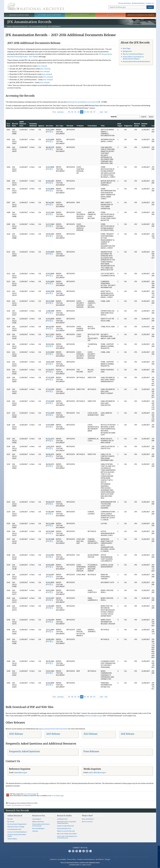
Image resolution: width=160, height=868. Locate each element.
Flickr (90, 851)
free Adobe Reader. (31, 794)
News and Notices (88, 819)
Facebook (70, 851)
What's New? (87, 816)
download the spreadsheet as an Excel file (83, 102)
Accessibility (62, 859)
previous (60, 112)
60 (72, 112)
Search (150, 7)
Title (103, 126)
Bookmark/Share (138, 3)
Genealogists (37, 819)
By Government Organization (17, 824)
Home (9, 26)
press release (42, 66)
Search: (114, 117)
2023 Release (53, 734)
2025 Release (16, 734)
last (106, 112)
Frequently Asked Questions (24, 751)
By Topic (10, 819)
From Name (92, 126)
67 (94, 112)
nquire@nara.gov (21, 772)
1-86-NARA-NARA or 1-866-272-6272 (80, 865)
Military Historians (38, 822)
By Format (11, 822)
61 (75, 112)
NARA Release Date (23, 124)
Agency (41, 126)
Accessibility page (58, 796)
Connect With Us (80, 848)
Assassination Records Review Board (136, 61)
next (101, 112)
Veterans (35, 831)
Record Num (15, 125)
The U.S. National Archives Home (36, 6)
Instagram (77, 851)
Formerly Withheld (33, 125)
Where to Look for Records (66, 831)
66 (91, 112)
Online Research (15, 816)
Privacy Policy (72, 859)
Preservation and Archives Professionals (41, 825)
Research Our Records (19, 15)
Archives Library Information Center (17, 835)
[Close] (157, 848)
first (54, 112)
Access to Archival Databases (17, 832)
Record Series (137, 125)
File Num (70, 126)
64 (85, 112)
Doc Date (49, 126)
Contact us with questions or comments (19, 805)
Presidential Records (14, 829)
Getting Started (62, 819)
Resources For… (39, 816)
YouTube (84, 851)
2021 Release (127, 734)
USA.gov (108, 859)
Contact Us (150, 3)
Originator (128, 126)
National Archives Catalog (16, 827)
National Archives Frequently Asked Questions (66, 822)
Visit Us (110, 15)
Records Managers (38, 828)
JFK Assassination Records (38, 26)
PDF (48, 132)
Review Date (144, 125)
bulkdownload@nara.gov (93, 716)
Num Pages (120, 125)
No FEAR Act (100, 859)
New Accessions (87, 822)
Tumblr (80, 851)
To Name (80, 126)
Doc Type (60, 126)
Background (127, 51)
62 (79, 112)
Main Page (127, 48)
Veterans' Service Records (50, 15)
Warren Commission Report (133, 54)
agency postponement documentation (53, 729)
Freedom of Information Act (86, 859)
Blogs (87, 851)
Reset (151, 117)
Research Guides (64, 816)
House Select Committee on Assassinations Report (133, 58)
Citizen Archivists (124, 3)
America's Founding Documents (141, 15)
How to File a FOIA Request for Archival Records (67, 837)
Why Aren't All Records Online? (67, 834)
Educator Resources (80, 15)
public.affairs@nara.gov (97, 772)
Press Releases (91, 751)
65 (88, 112)
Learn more (141, 864)
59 (69, 112)
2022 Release (90, 734)
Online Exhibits (12, 839)
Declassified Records (64, 828)
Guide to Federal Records (65, 826)
